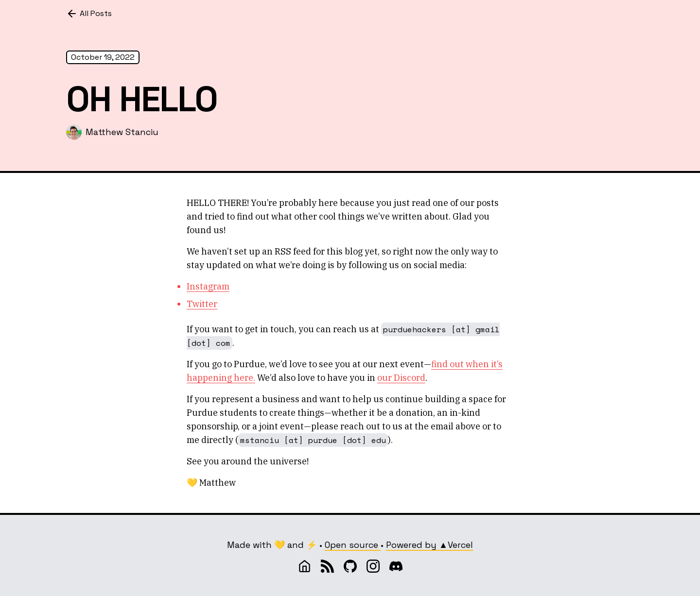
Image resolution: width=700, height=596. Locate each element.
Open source (353, 545)
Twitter (202, 304)
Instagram (208, 286)
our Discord (401, 378)
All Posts (89, 14)
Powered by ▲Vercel (429, 545)
